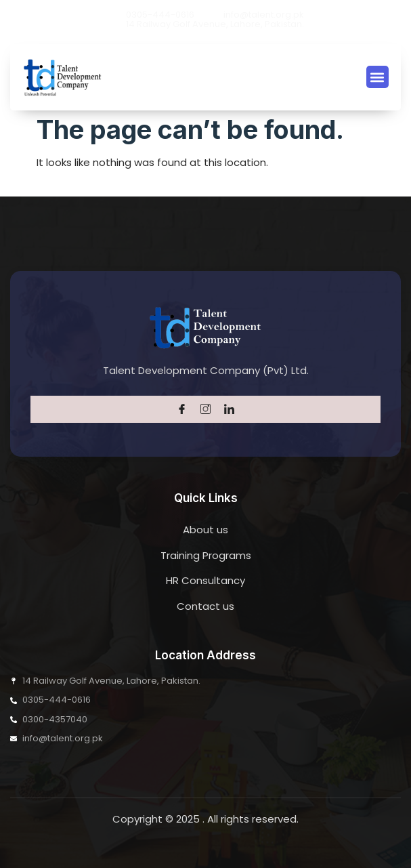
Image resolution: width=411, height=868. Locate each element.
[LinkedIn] (229, 409)
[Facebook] (182, 409)
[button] (377, 77)
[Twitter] (205, 409)
